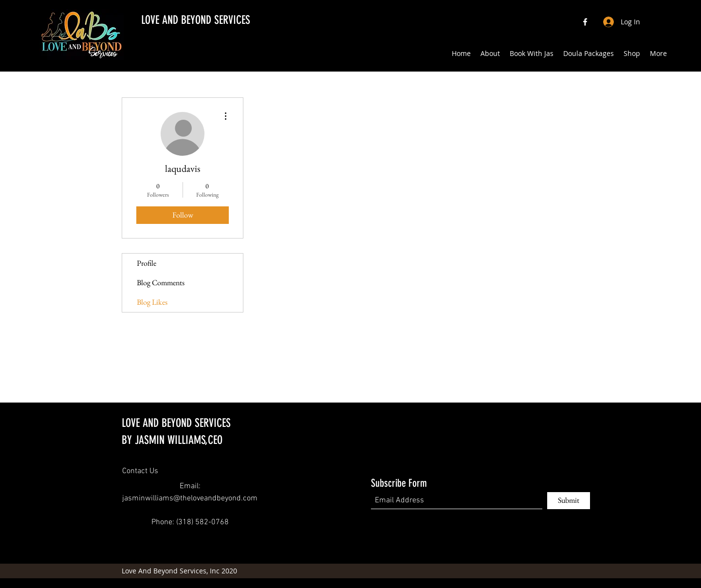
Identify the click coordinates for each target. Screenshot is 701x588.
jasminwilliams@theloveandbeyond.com (190, 498)
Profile (147, 263)
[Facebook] (585, 22)
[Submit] (569, 501)
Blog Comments (161, 283)
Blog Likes (152, 302)
